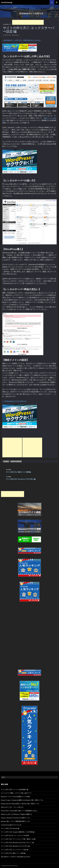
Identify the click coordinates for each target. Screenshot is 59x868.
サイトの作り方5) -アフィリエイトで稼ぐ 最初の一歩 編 (18, 839)
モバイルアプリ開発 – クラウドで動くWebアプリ (16, 793)
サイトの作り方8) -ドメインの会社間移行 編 (15, 789)
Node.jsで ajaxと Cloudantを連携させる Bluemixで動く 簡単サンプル (22, 800)
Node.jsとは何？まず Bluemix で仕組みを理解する (16, 814)
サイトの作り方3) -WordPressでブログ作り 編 (29, 478)
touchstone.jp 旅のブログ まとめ (11, 825)
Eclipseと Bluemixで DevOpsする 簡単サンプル (15, 818)
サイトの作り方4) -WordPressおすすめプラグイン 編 (17, 843)
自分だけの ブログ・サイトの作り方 (12, 807)
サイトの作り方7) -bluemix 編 (10, 828)
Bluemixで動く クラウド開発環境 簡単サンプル (15, 821)
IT (4, 24)
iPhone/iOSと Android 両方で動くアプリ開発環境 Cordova (19, 811)
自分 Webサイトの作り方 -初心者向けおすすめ (15, 857)
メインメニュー (57, 2)
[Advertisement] (28, 22)
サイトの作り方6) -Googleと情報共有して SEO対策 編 (18, 832)
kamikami (16, 35)
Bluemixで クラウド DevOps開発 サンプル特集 (15, 797)
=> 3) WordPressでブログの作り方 (14, 401)
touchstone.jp (7, 2)
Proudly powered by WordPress (9, 866)
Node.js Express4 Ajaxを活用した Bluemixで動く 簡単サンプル (20, 804)
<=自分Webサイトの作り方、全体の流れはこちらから (22, 40)
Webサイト (8, 24)
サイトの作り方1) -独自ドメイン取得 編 (29, 471)
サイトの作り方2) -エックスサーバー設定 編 (15, 850)
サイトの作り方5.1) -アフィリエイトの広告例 (15, 835)
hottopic (6, 461)
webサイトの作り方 (16, 461)
